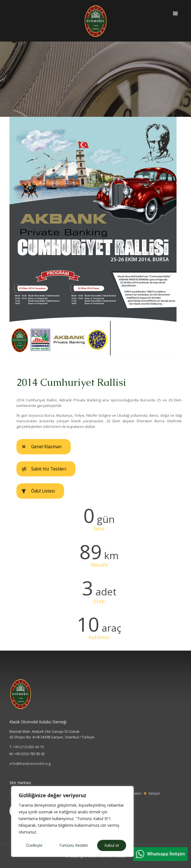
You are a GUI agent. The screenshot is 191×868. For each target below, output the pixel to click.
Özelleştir (34, 845)
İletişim (154, 793)
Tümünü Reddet (74, 845)
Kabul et (112, 845)
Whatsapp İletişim (166, 854)
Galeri (136, 793)
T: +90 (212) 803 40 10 (27, 747)
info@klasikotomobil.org (30, 763)
